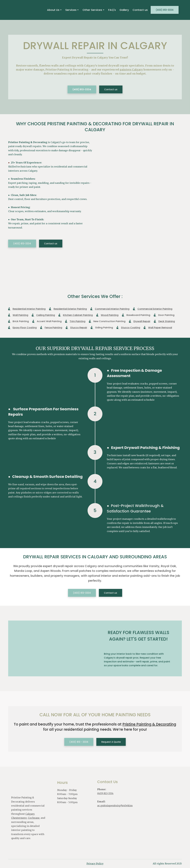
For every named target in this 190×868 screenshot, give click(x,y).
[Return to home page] (24, 10)
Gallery (124, 10)
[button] (165, 10)
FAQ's (112, 10)
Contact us (140, 10)
